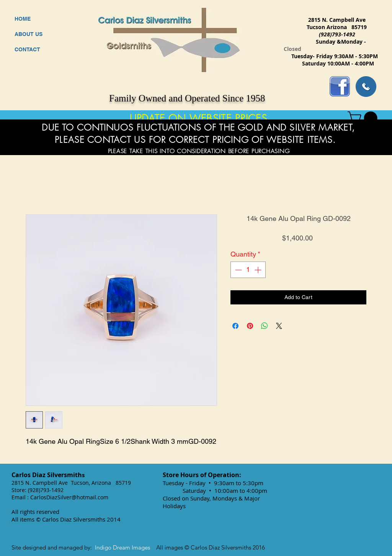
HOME (23, 19)
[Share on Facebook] (235, 326)
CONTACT (27, 49)
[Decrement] (238, 270)
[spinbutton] (248, 270)
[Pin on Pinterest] (250, 326)
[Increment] (259, 270)
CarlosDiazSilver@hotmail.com (69, 497)
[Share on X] (279, 326)
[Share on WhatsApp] (265, 326)
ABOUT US (29, 34)
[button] (364, 118)
